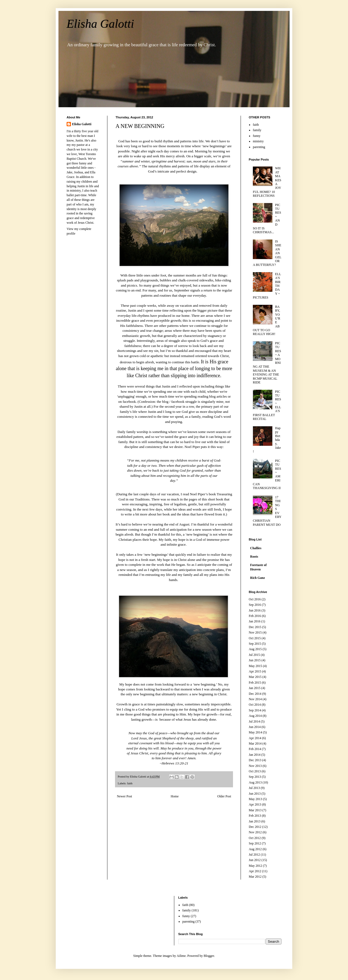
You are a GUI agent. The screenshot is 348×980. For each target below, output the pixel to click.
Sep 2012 (255, 843)
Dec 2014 (255, 694)
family (257, 130)
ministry (258, 141)
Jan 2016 (255, 621)
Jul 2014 (254, 721)
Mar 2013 (255, 810)
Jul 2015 (254, 655)
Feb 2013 (255, 816)
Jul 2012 (254, 855)
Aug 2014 (255, 716)
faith (130, 783)
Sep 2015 (255, 644)
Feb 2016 (255, 616)
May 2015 (255, 666)
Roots (254, 557)
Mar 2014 (255, 744)
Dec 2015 (255, 627)
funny (257, 136)
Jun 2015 (255, 660)
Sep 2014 (255, 710)
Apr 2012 (255, 871)
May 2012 (255, 866)
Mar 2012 (255, 877)
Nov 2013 (255, 766)
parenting (259, 147)
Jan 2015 (255, 688)
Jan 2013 (255, 821)
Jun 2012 (255, 860)
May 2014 (255, 732)
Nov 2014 (255, 699)
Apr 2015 (255, 671)
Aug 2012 (255, 849)
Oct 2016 (255, 599)
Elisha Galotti (100, 24)
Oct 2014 (255, 705)
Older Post (224, 796)
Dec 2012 (255, 827)
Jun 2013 (255, 794)
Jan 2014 (255, 755)
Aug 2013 (255, 782)
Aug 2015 (255, 649)
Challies (256, 548)
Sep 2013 (255, 777)
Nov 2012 (255, 832)
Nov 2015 (255, 632)
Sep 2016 (255, 605)
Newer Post (125, 796)
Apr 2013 (255, 804)
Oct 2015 (255, 638)
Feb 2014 (255, 749)
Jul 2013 (254, 788)
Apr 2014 (255, 738)
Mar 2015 (255, 677)
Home (175, 796)
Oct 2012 (255, 838)
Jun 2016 (255, 610)
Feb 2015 (255, 683)
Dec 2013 (255, 760)
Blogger (209, 956)
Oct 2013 (255, 771)
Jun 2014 (255, 727)
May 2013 (255, 799)
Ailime (181, 956)
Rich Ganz (257, 578)
